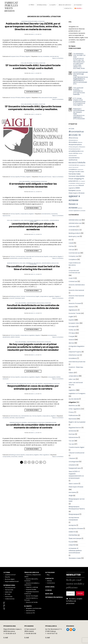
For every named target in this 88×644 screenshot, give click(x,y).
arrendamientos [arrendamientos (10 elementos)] (74, 157)
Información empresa (54, 597)
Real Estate (72, 418)
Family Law (72, 329)
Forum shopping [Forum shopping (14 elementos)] (75, 178)
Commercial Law (18, 220)
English (38, 262)
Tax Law (71, 440)
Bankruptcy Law (74, 236)
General (71, 339)
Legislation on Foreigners (77, 393)
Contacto (68, 8)
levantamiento (13, 258)
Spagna (55, 97)
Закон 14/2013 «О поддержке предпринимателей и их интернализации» (76, 474)
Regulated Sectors (75, 427)
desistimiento (6, 336)
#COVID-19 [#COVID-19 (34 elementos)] (75, 134)
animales (12, 417)
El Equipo (53, 5)
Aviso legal (50, 586)
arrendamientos (46, 213)
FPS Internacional (10, 587)
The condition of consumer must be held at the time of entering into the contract (33, 267)
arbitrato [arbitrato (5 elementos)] (80, 153)
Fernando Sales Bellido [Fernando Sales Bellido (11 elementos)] (77, 176)
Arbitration (72, 226)
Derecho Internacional (76, 290)
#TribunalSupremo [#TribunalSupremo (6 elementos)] (74, 146)
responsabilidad (20, 417)
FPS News (35, 21)
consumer (12, 298)
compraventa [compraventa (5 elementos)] (80, 169)
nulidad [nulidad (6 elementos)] (78, 183)
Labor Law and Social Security (76, 383)
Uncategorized (74, 461)
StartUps (72, 434)
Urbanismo (72, 464)
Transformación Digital (76, 447)
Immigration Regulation (77, 346)
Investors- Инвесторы (76, 367)
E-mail (6, 637)
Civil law (71, 246)
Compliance (73, 259)
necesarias (54, 213)
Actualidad (78, 5)
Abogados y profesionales (34, 608)
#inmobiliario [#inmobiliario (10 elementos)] (73, 142)
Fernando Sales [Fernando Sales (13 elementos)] (75, 173)
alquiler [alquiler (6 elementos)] (71, 153)
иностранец (72, 492)
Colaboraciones (10, 598)
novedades (46, 56)
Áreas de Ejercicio (65, 5)
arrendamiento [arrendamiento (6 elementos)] (73, 155)
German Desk (9, 589)
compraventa (6, 456)
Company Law (73, 256)
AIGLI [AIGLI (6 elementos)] (82, 151)
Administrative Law (12, 383)
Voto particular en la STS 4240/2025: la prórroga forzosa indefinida (79, 90)
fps (41, 34)
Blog (48, 574)
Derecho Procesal (75, 303)
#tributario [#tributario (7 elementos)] (82, 146)
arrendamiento (52, 335)
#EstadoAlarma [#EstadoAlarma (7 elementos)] (73, 140)
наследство (72, 525)
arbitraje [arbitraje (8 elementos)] (75, 153)
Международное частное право (77, 499)
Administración (30, 610)
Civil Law (24, 62)
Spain (23, 298)
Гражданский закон (75, 468)
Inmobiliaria (73, 358)
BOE (70, 239)
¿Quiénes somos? (10, 574)
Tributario (72, 458)
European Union (26, 21)
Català (71, 242)
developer (18, 298)
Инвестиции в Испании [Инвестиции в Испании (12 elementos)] (77, 192)
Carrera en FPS (30, 612)
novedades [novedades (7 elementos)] (72, 183)
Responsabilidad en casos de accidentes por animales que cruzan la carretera (33, 387)
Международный (74, 514)
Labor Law (72, 379)
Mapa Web (49, 593)
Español (29, 103)
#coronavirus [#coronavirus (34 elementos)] (76, 131)
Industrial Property (75, 351)
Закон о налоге (73, 483)
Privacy (71, 412)
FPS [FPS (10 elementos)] (83, 178)
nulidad (58, 376)
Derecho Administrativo (77, 284)
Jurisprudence (35, 181)
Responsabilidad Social (12, 581)
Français (71, 336)
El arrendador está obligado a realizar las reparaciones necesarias (33, 185)
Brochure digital (10, 579)
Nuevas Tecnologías (32, 595)
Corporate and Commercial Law (34, 220)
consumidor (14, 456)
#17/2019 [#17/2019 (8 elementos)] (71, 128)
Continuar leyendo (33, 50)
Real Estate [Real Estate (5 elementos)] (75, 185)
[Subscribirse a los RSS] (71, 629)
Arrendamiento (74, 229)
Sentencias (72, 430)
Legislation (55, 262)
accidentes (6, 417)
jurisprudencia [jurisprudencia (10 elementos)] (73, 181)
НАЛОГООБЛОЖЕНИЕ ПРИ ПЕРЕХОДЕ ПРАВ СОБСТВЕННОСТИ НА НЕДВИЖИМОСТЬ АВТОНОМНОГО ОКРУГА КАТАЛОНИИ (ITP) (80, 78)
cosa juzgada (52, 376)
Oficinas (49, 580)
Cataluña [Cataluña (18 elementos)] (81, 162)
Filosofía (7, 576)
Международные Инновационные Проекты (77, 507)
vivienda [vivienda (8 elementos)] (78, 190)
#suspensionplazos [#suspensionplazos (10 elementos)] (75, 144)
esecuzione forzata (47, 97)
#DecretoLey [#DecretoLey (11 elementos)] (73, 137)
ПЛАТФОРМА (73, 535)
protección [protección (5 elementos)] (82, 183)
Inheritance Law (74, 355)
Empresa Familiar (31, 589)
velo (30, 258)
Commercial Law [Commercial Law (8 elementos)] (74, 165)
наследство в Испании (76, 528)
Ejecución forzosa (46, 176)
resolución (6, 378)
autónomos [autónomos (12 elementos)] (73, 159)
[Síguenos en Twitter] (68, 629)
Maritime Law (73, 405)
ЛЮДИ (71, 495)
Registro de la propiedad (77, 422)
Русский (71, 541)
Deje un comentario (58, 58)
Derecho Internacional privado (76, 296)
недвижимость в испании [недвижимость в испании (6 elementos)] (79, 210)
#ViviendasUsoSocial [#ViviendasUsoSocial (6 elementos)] (74, 148)
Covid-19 (72, 278)
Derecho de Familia (32, 602)
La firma (32, 5)
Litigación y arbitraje (32, 587)
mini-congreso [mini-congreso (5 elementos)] (82, 181)
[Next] (45, 462)
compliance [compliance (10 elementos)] (73, 169)
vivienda (20, 456)
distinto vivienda (15, 336)
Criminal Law (73, 281)
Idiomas (71, 342)
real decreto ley (54, 56)
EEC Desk (8, 594)
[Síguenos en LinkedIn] (74, 629)
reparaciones (6, 215)
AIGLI (40, 97)
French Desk (9, 596)
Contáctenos (51, 582)
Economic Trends (75, 313)
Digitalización (73, 309)
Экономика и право (75, 558)
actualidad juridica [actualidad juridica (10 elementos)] (75, 151)
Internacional (42, 5)
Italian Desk (8, 591)
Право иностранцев (75, 538)
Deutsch (71, 306)
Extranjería (72, 326)
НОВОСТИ (72, 531)
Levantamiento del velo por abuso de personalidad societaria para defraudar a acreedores (33, 226)
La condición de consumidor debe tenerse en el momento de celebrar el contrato (33, 426)
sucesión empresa (23, 258)
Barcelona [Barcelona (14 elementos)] (73, 162)
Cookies (49, 590)
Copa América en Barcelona (75, 263)
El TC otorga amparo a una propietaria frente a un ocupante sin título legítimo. (79, 101)
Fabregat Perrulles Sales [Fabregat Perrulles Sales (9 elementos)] (76, 171)
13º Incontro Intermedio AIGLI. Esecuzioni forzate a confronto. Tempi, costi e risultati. (33, 66)
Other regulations (50, 422)
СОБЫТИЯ (72, 544)
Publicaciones (73, 415)
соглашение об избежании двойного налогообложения (75, 550)
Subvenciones (73, 437)
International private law (77, 361)
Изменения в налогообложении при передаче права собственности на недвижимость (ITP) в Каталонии (79, 113)
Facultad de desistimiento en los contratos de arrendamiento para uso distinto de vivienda (33, 306)
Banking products (13, 262)
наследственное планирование (74, 518)
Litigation (41, 21)
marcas (40, 56)
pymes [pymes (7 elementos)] (71, 185)
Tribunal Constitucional (76, 452)
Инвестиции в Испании (76, 486)
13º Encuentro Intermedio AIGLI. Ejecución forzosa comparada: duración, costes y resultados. (33, 107)
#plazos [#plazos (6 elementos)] (80, 142)
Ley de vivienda (74, 398)
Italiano (35, 62)
